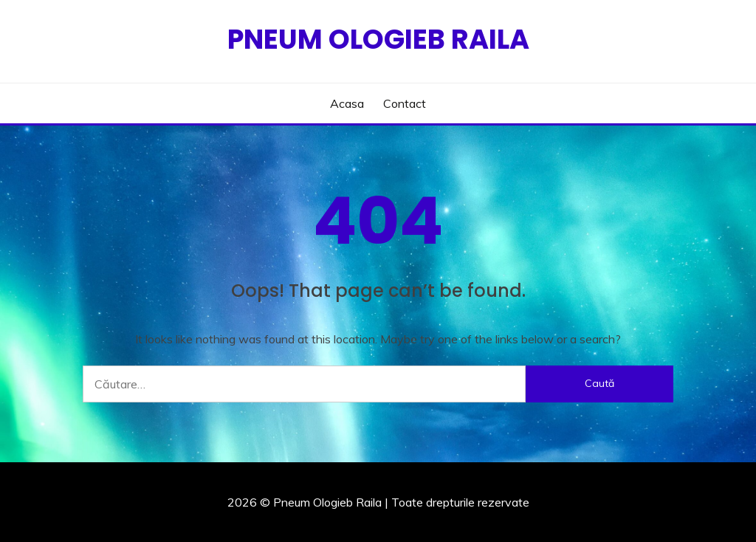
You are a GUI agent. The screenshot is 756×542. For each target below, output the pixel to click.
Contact (405, 103)
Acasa (347, 103)
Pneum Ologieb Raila (378, 39)
